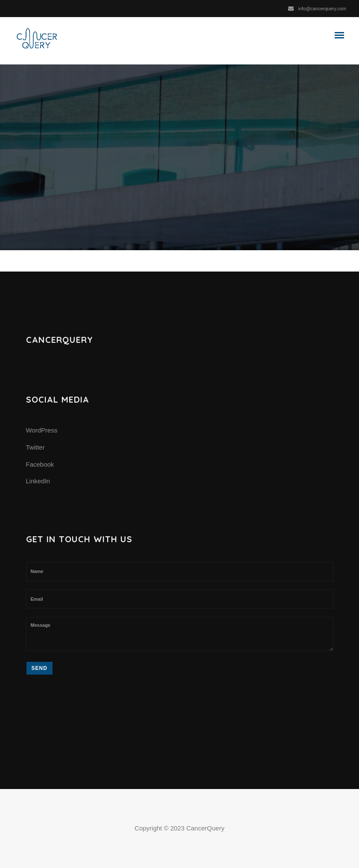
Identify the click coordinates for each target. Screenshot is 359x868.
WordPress (42, 430)
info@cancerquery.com (322, 9)
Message (180, 634)
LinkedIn (38, 481)
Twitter (35, 447)
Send (39, 668)
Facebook (40, 464)
